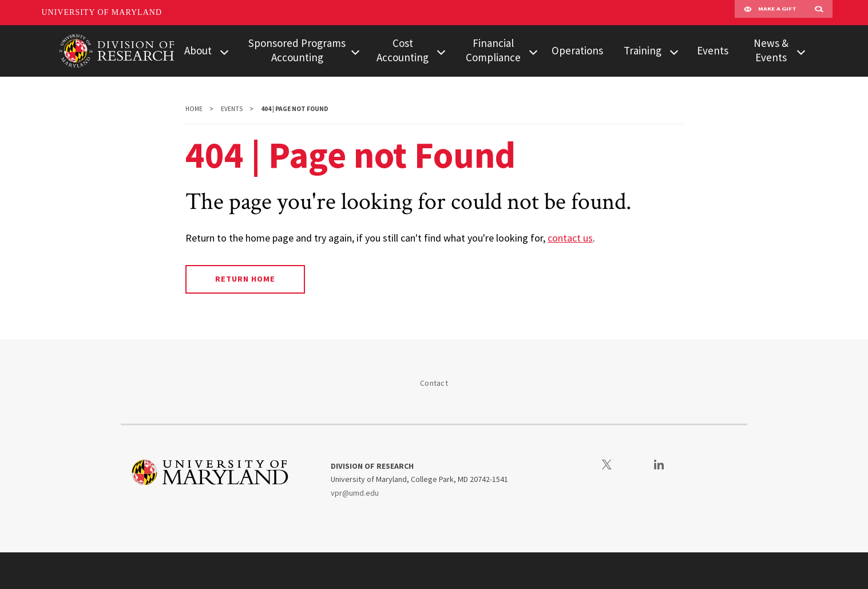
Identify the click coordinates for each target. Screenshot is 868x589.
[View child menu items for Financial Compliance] (534, 51)
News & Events (771, 50)
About (198, 50)
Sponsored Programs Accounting (297, 50)
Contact (434, 383)
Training (643, 50)
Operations (577, 50)
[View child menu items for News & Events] (801, 51)
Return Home (245, 279)
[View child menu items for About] (224, 51)
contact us (570, 238)
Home (194, 109)
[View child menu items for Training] (674, 51)
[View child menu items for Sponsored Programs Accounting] (355, 51)
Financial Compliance (493, 50)
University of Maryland (102, 12)
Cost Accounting (403, 50)
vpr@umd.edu (355, 493)
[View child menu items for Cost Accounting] (441, 51)
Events (713, 50)
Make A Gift (770, 13)
